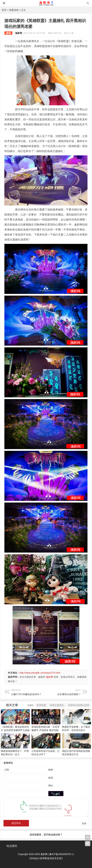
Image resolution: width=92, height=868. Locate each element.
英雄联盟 (41, 705)
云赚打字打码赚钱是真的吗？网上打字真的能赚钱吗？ (39, 692)
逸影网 (19, 33)
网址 (51, 786)
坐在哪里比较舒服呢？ (63, 692)
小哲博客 (42, 858)
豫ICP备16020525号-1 (61, 854)
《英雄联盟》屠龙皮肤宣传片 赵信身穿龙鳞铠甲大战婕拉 (15, 730)
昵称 (51, 770)
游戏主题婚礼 (57, 705)
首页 (4, 10)
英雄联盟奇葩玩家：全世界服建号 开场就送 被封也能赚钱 (45, 730)
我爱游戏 (14, 10)
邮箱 (51, 778)
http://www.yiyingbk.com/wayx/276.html (40, 673)
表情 (84, 823)
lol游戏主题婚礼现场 (79, 705)
